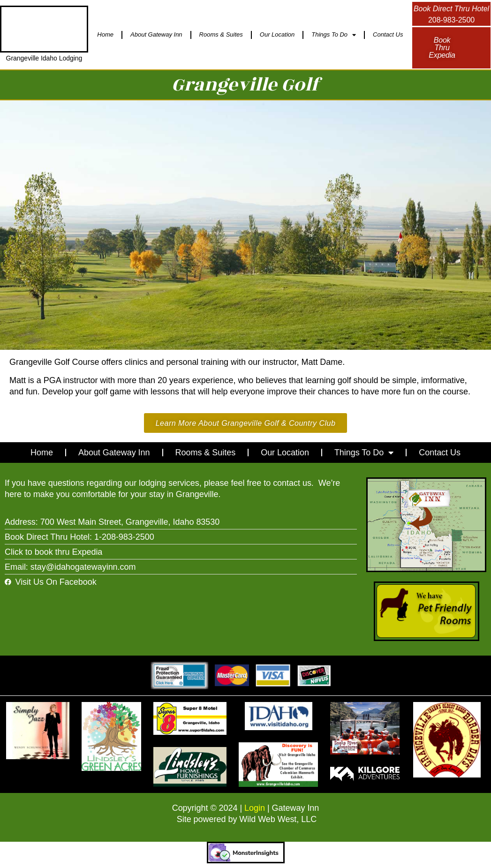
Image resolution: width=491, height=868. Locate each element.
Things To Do (334, 35)
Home (105, 34)
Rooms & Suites (221, 34)
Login (255, 809)
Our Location (277, 34)
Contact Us (388, 34)
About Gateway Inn (156, 34)
